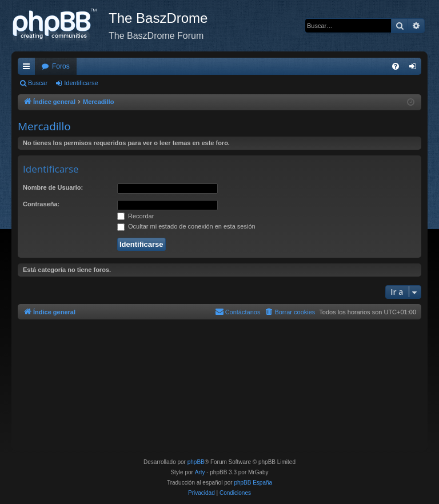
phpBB (196, 462)
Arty (200, 472)
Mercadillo (44, 126)
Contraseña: (41, 204)
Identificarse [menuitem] (415, 69)
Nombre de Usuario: (53, 187)
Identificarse (81, 83)
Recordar (135, 216)
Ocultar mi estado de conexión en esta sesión (186, 226)
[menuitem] (396, 66)
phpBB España (253, 483)
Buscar (38, 83)
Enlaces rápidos (29, 69)
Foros (61, 66)
